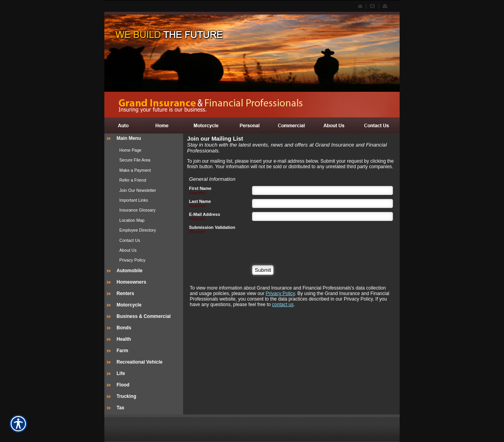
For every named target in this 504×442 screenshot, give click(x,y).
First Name (200, 188)
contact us (283, 305)
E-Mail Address (205, 214)
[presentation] (312, 240)
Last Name (200, 201)
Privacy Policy (280, 293)
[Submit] (263, 270)
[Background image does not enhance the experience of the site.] (144, 139)
